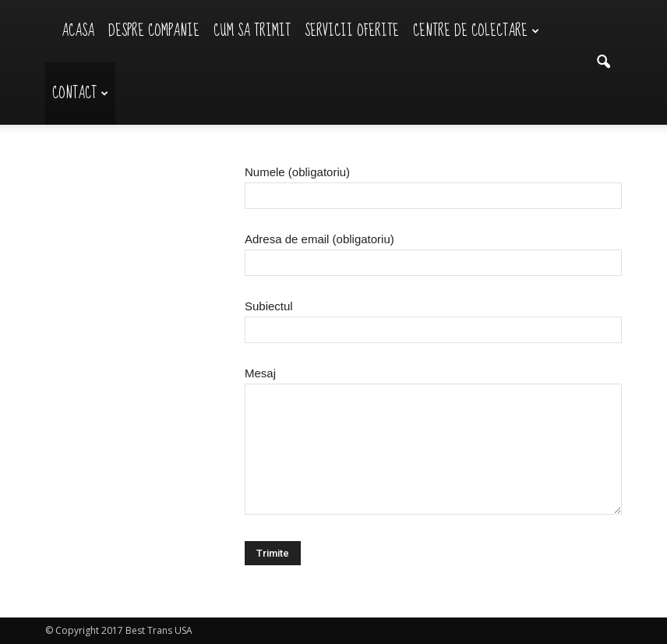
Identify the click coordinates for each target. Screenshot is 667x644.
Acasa (78, 31)
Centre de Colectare (476, 31)
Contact (80, 93)
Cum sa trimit (252, 31)
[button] (603, 62)
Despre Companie (154, 31)
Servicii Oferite (352, 31)
